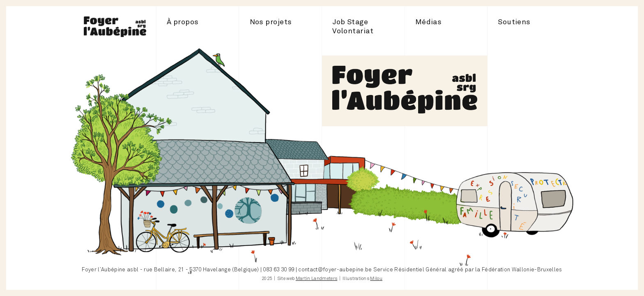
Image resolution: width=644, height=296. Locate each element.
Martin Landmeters (317, 279)
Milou (376, 279)
